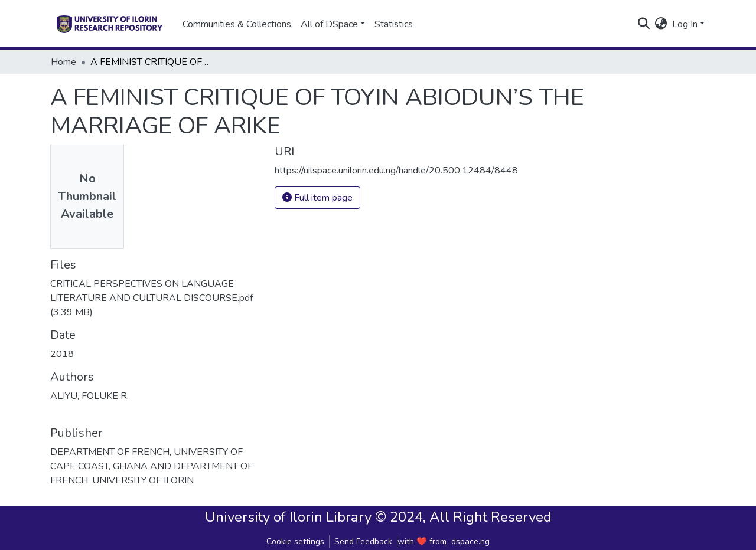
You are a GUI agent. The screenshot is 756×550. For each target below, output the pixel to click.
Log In (685, 24)
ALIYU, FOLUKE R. (89, 396)
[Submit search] (644, 24)
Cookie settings (295, 541)
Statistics (394, 24)
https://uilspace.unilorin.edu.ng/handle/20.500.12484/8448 (396, 171)
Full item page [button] (317, 198)
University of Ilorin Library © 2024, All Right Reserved (378, 517)
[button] (661, 24)
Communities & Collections (237, 24)
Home (63, 62)
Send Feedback (363, 541)
